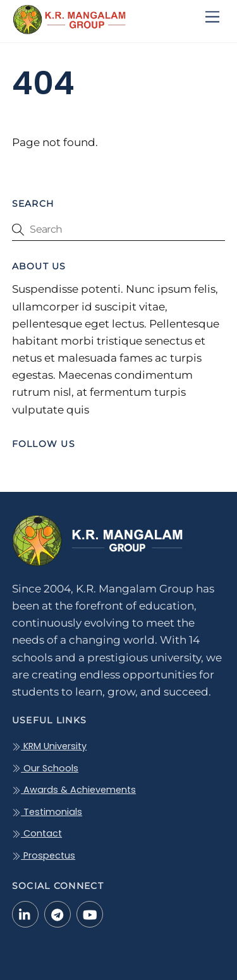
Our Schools (45, 768)
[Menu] (212, 17)
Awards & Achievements (74, 790)
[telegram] (58, 914)
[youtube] (90, 914)
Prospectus (44, 855)
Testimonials (47, 812)
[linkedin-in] (25, 914)
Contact (37, 833)
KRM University (49, 746)
